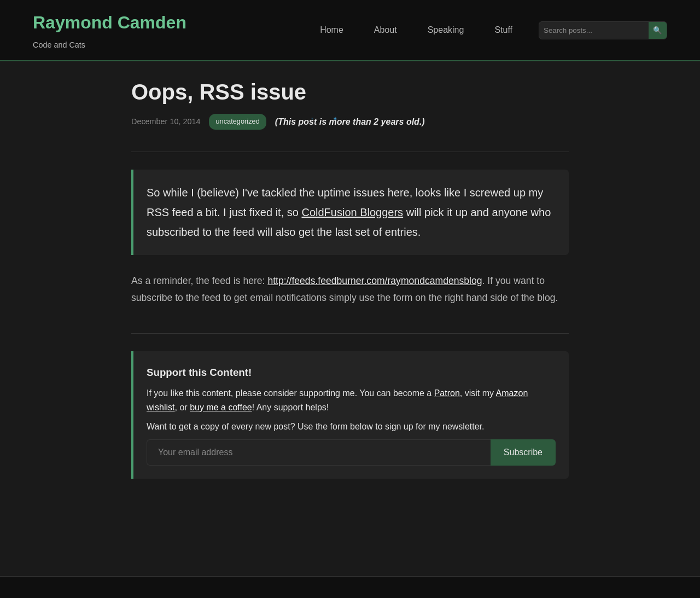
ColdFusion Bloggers (352, 212)
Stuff (503, 30)
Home (332, 30)
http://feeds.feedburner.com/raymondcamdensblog (375, 281)
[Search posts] (594, 30)
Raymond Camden (110, 22)
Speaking (446, 30)
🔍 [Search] (658, 30)
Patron (447, 393)
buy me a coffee (221, 407)
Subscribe (523, 452)
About (386, 30)
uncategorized (237, 121)
